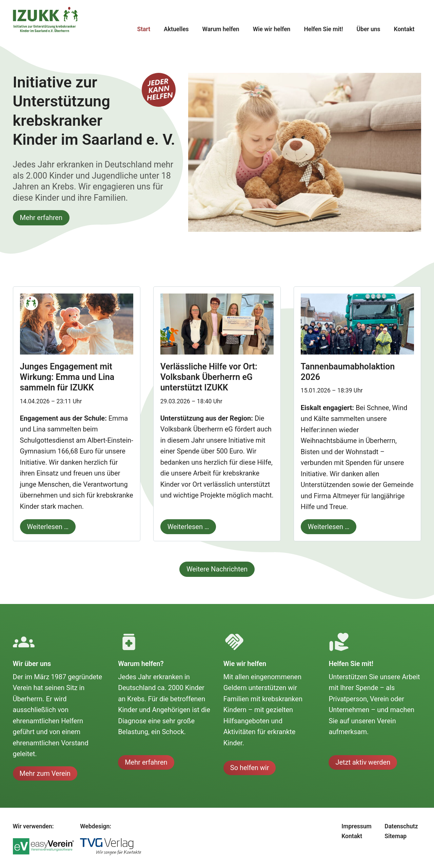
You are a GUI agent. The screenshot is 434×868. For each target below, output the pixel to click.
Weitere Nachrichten (217, 569)
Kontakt (404, 29)
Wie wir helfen (272, 29)
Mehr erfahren (41, 218)
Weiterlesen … (44, 525)
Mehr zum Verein (45, 773)
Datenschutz (401, 826)
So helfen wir (250, 768)
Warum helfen (221, 29)
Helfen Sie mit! (323, 29)
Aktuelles (176, 29)
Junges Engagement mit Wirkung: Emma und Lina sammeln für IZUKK (67, 377)
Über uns (369, 29)
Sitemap (396, 836)
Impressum (357, 826)
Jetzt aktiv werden (363, 762)
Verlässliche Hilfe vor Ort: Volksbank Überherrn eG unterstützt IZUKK (209, 377)
